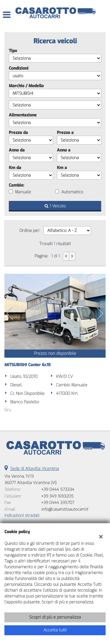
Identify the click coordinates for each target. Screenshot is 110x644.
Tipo (13, 51)
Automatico (72, 192)
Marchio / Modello (26, 86)
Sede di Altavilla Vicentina (35, 469)
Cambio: (16, 185)
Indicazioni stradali (22, 515)
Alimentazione (23, 115)
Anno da (17, 150)
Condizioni (19, 68)
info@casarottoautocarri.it (65, 509)
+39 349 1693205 (57, 496)
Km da (15, 168)
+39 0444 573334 (58, 489)
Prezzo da (18, 133)
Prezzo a (65, 133)
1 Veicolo (55, 206)
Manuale (23, 192)
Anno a (64, 150)
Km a (62, 168)
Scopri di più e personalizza (55, 617)
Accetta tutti (55, 630)
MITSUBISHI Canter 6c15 (28, 365)
